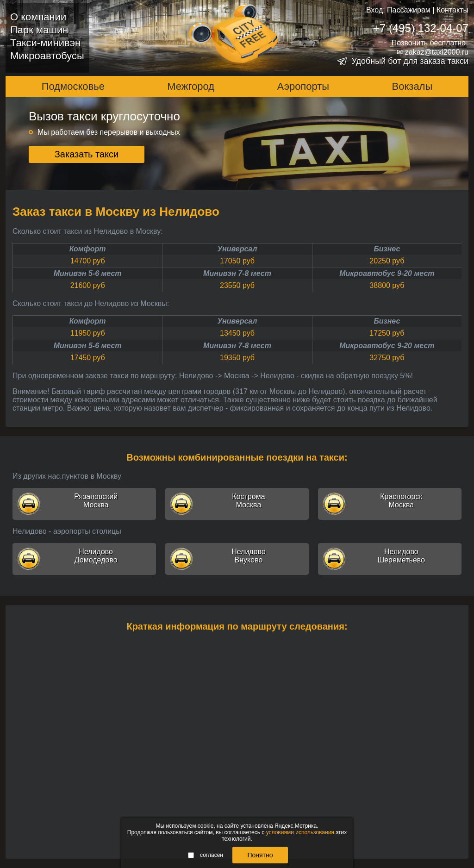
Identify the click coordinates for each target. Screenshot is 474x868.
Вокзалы (412, 86)
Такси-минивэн (45, 43)
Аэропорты (303, 86)
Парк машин (39, 30)
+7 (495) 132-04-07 (421, 28)
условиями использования (300, 832)
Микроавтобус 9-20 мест (387, 273)
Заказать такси (87, 154)
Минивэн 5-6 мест (88, 273)
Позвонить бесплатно (429, 43)
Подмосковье (73, 86)
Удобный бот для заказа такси (410, 61)
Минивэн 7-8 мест (237, 273)
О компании (38, 17)
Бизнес (387, 249)
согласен (206, 855)
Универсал (237, 249)
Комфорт (88, 249)
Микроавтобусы (47, 56)
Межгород (191, 86)
